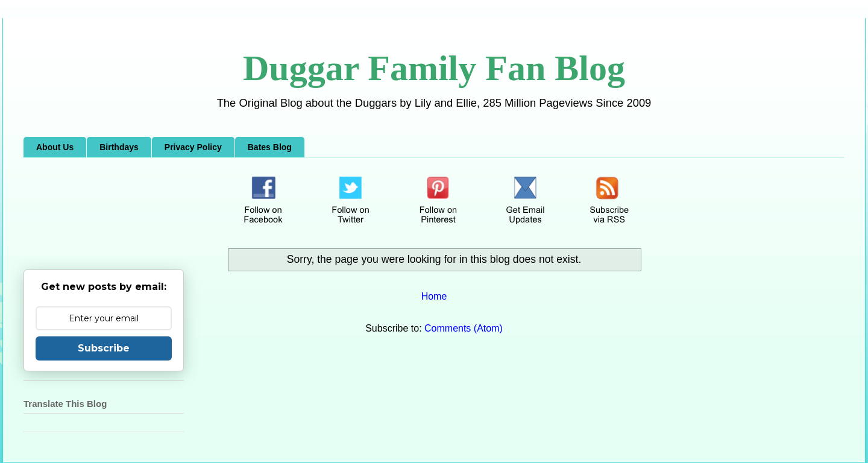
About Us (55, 147)
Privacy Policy (193, 147)
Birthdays (119, 147)
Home (434, 296)
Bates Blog (270, 147)
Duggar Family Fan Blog (434, 68)
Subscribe (104, 348)
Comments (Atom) (464, 328)
